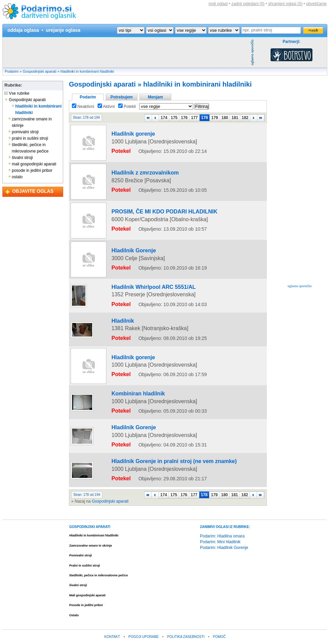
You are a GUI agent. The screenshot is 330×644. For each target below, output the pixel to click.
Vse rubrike (17, 93)
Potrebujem (122, 97)
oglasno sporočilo (300, 286)
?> (160, 30)
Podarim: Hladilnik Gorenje (224, 520)
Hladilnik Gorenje (125, 255)
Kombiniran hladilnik (128, 401)
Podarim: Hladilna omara (222, 509)
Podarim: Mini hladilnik (220, 514)
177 (194, 118)
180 (225, 118)
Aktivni (106, 107)
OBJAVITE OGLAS (33, 191)
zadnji (248, 4)
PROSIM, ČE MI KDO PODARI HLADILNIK (148, 216)
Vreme (201, 636)
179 (214, 118)
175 (174, 118)
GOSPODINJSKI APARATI (90, 499)
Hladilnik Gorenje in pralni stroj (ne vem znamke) (155, 443)
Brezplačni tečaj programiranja (147, 636)
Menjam (156, 97)
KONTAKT (112, 609)
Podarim (12, 71)
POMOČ (220, 609)
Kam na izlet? (183, 636)
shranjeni (285, 4)
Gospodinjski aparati (40, 71)
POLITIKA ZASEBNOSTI (186, 609)
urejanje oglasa (63, 30)
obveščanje (316, 4)
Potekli (127, 107)
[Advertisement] (126, 52)
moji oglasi (218, 4)
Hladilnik (117, 342)
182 (245, 118)
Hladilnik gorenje (124, 139)
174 (164, 118)
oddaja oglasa (23, 30)
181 (235, 118)
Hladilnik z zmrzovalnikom (133, 178)
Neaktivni (83, 107)
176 (184, 118)
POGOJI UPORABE (143, 609)
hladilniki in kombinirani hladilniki (87, 71)
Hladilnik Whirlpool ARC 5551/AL (140, 288)
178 (204, 118)
